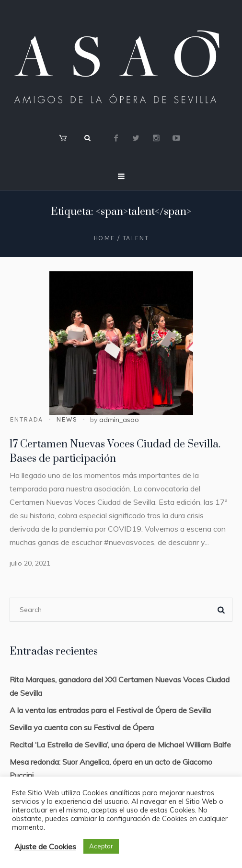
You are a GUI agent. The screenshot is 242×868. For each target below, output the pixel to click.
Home (104, 238)
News (67, 419)
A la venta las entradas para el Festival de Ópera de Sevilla (110, 710)
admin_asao (119, 420)
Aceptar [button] (101, 846)
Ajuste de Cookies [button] (45, 846)
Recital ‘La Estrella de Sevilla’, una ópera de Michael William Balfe (120, 745)
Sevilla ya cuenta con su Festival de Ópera (82, 727)
